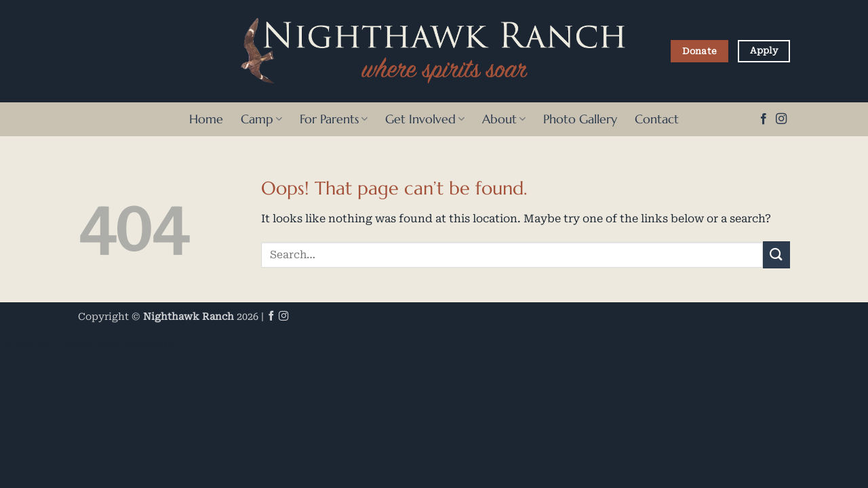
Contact (657, 119)
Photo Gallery (580, 119)
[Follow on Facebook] (764, 119)
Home (206, 119)
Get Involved (425, 119)
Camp (261, 119)
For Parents (334, 119)
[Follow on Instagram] (781, 119)
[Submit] (776, 255)
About (504, 119)
